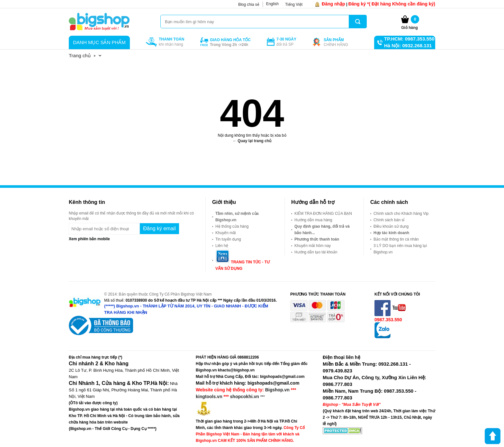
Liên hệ (222, 246)
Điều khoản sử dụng (391, 226)
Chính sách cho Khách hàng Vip (401, 214)
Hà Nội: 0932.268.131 (408, 46)
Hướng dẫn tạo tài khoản (316, 252)
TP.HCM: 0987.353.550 (409, 39)
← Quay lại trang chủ (252, 141)
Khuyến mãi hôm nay (313, 246)
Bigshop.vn (277, 390)
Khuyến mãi (226, 233)
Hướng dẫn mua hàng (313, 220)
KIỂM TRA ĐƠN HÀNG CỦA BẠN (323, 214)
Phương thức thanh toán (317, 239)
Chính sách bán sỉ (389, 220)
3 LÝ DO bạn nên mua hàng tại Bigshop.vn (400, 249)
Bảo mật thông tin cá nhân (396, 239)
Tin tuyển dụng (228, 239)
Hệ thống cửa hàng (232, 226)
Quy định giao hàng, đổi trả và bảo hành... (322, 230)
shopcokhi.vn (245, 397)
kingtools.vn (209, 397)
